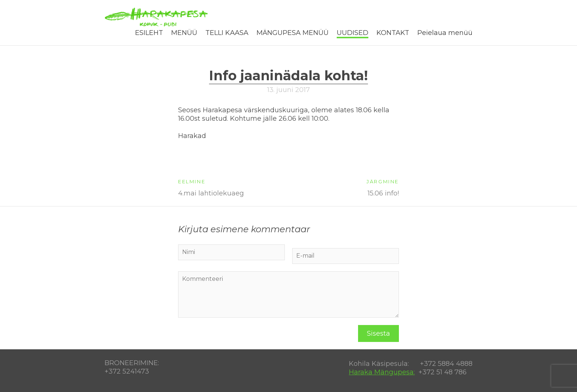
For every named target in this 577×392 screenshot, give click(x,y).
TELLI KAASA (227, 33)
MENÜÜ (184, 33)
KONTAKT (393, 33)
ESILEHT (149, 33)
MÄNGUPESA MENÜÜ (293, 33)
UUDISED (353, 33)
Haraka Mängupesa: (382, 372)
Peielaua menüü (445, 33)
